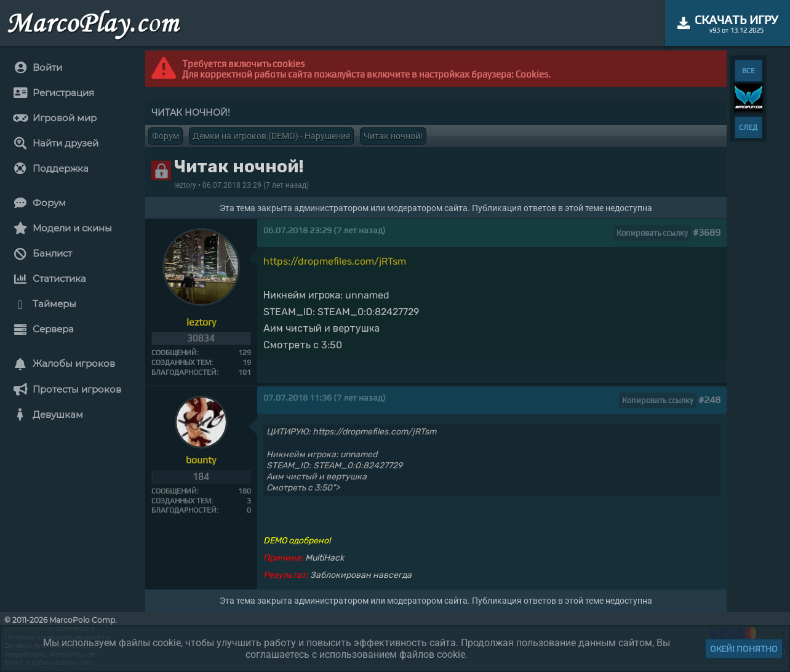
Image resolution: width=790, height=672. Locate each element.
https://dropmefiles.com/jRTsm (335, 261)
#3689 (707, 232)
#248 (709, 400)
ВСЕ (748, 71)
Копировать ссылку (652, 233)
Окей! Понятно (744, 649)
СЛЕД (748, 127)
